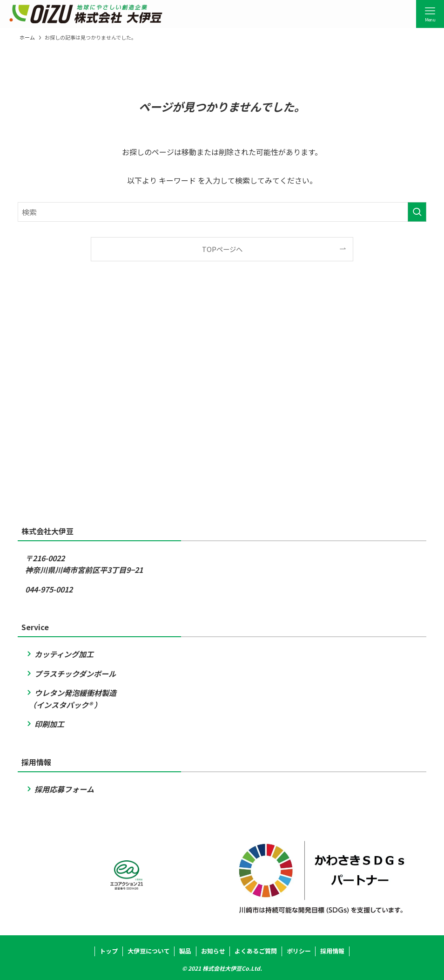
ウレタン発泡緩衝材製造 (71, 693)
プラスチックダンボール (71, 674)
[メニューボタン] (430, 14)
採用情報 (332, 951)
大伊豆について (149, 951)
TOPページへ (222, 249)
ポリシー (299, 951)
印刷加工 (45, 724)
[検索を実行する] (417, 212)
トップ (109, 951)
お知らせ (213, 951)
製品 (185, 951)
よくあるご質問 (256, 951)
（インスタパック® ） (63, 705)
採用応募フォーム (60, 789)
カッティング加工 (59, 654)
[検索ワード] (222, 212)
